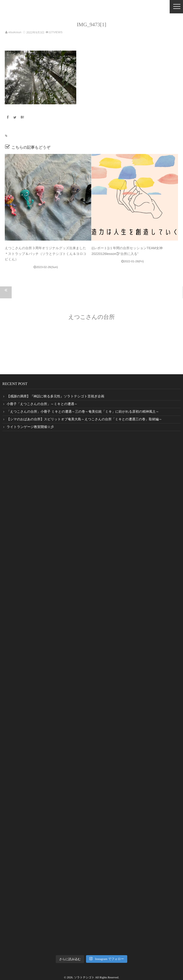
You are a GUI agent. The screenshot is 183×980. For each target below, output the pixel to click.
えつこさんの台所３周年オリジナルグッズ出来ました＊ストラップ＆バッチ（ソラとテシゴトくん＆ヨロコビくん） (46, 254)
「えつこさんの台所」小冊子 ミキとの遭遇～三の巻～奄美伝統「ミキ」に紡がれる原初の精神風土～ (83, 412)
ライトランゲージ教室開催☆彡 (30, 427)
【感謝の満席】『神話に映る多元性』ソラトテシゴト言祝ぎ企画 (56, 397)
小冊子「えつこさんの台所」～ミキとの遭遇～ (42, 404)
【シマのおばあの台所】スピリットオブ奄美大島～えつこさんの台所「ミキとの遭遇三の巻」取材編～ (84, 419)
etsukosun (15, 32)
